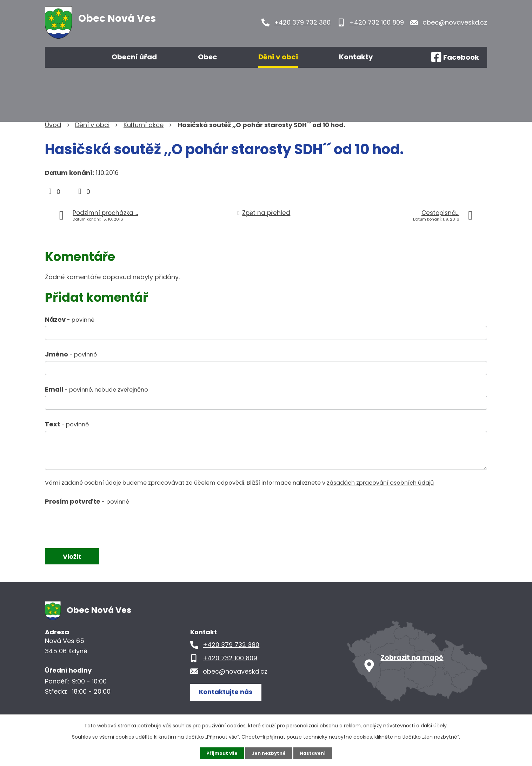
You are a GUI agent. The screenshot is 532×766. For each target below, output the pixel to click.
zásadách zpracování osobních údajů (380, 483)
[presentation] (98, 524)
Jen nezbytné (269, 753)
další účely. (434, 725)
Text (67, 424)
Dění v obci (278, 57)
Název (70, 319)
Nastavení (315, 753)
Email (97, 389)
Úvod (65, 57)
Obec (208, 57)
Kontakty (356, 57)
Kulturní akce (144, 125)
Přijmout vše (220, 753)
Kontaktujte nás (229, 692)
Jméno (71, 354)
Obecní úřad (134, 57)
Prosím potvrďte (87, 501)
